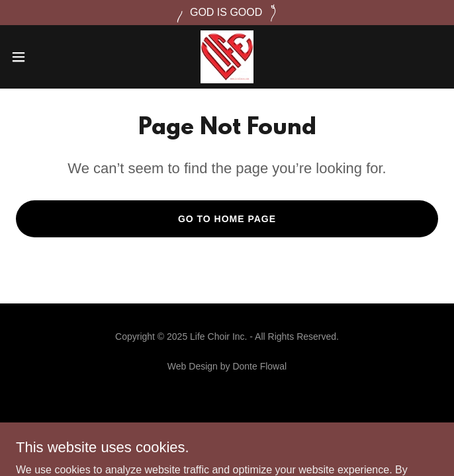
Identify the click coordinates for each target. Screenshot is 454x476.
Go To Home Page (227, 219)
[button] (39, 57)
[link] (227, 57)
